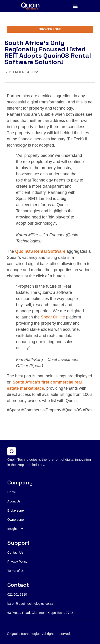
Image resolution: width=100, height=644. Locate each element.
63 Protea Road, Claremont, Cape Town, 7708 (40, 613)
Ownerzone (16, 520)
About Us (14, 501)
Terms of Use (17, 571)
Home (12, 492)
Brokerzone (16, 510)
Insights (16, 529)
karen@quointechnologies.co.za (30, 604)
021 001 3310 (17, 594)
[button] (75, 6)
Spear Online (53, 317)
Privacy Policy (17, 562)
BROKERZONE (50, 29)
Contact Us (15, 552)
